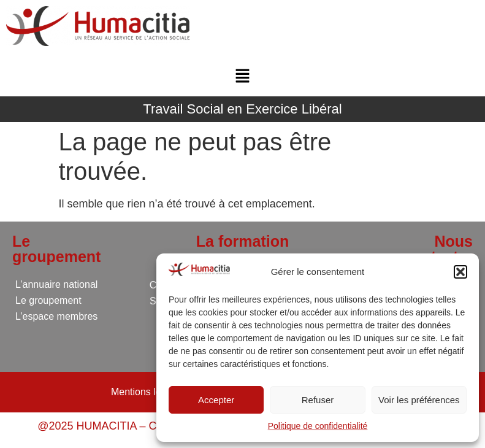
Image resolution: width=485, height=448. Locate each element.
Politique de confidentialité (318, 426)
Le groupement (48, 300)
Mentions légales (148, 392)
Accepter (216, 400)
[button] (460, 272)
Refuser (318, 400)
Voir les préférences (419, 400)
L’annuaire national (56, 284)
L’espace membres (56, 316)
